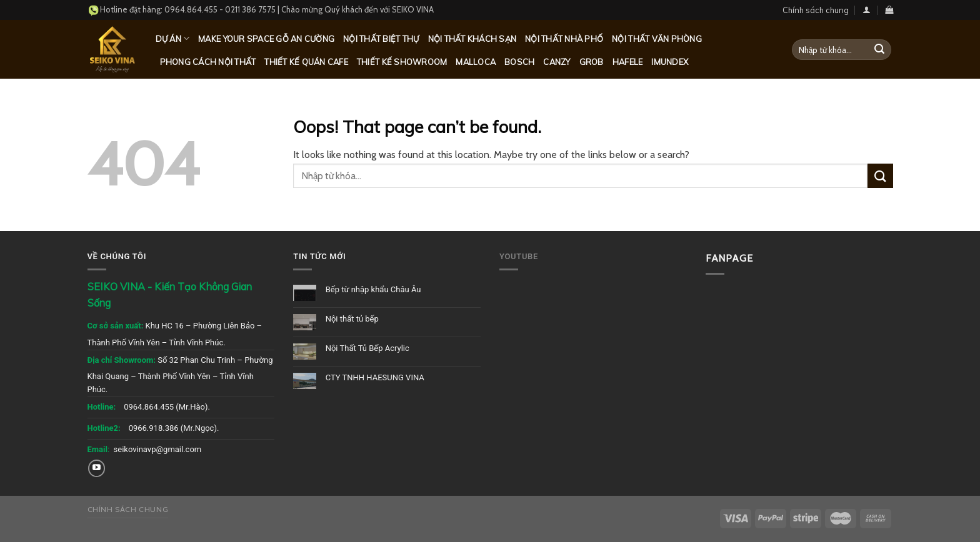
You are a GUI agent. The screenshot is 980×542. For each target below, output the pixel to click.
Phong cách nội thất (208, 62)
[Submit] (879, 50)
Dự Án (173, 38)
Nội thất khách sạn (472, 39)
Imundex (670, 62)
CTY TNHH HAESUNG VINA (375, 377)
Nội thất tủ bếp (352, 319)
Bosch (519, 62)
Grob (592, 62)
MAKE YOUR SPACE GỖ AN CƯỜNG (266, 39)
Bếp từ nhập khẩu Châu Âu (373, 289)
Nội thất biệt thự (381, 39)
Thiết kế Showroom (402, 62)
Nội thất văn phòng (657, 39)
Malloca (476, 62)
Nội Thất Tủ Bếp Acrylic (367, 348)
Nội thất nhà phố (564, 39)
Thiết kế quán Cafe (306, 62)
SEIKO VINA (413, 9)
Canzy (557, 62)
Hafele (628, 62)
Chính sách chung (816, 10)
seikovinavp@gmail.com (158, 449)
